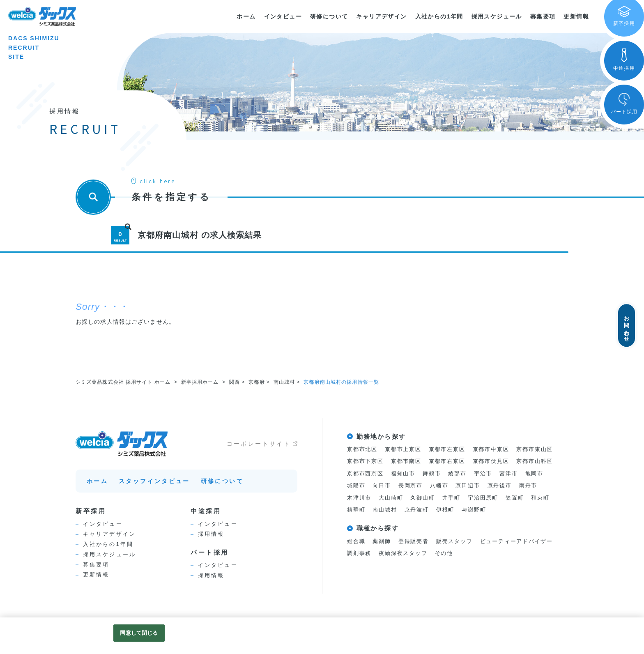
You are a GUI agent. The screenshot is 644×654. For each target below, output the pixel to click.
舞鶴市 (432, 473)
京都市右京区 (447, 462)
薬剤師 (382, 542)
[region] (322, 636)
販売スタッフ (454, 542)
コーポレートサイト (259, 444)
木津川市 (359, 498)
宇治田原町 (483, 498)
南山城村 (285, 382)
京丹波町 (417, 510)
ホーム (246, 16)
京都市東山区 (535, 449)
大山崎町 (391, 498)
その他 (444, 554)
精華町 (356, 510)
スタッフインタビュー (154, 481)
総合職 (356, 542)
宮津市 (509, 473)
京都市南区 (406, 462)
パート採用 (210, 552)
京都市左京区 (447, 449)
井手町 (451, 498)
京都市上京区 (403, 449)
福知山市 (403, 473)
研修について (329, 16)
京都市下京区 (365, 462)
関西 (235, 382)
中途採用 (206, 511)
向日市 (382, 486)
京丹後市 (500, 486)
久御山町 (423, 498)
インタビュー (283, 16)
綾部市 (458, 473)
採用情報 (211, 534)
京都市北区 (362, 449)
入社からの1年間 (439, 16)
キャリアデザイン (381, 16)
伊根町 (445, 510)
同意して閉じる (139, 633)
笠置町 (515, 498)
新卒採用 (91, 511)
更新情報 (576, 16)
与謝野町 (474, 510)
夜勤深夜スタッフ (403, 554)
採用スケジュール (497, 16)
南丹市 (528, 486)
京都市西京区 (365, 473)
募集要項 (543, 16)
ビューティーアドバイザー (517, 542)
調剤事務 (359, 554)
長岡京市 (411, 486)
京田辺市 (468, 486)
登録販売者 (414, 542)
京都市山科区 (535, 462)
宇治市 (483, 473)
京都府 (257, 382)
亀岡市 (534, 473)
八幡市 (439, 486)
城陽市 (356, 486)
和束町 (540, 498)
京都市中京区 (491, 449)
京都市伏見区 (491, 462)
